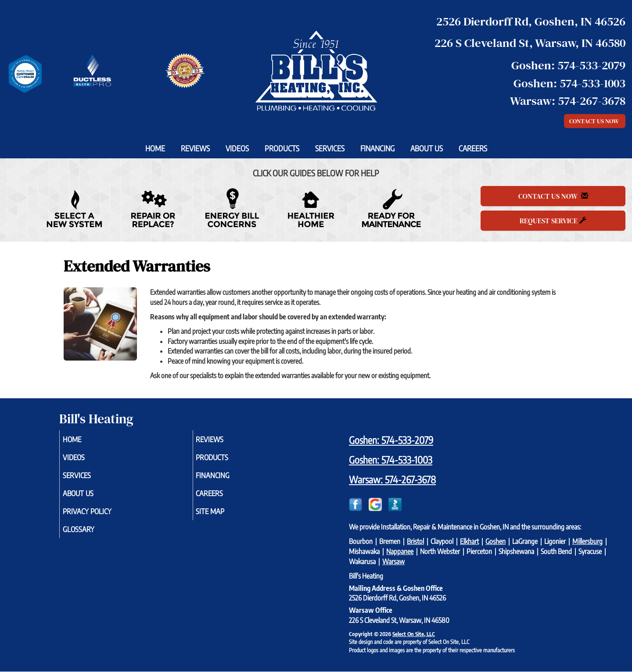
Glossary (91, 536)
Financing (377, 148)
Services (330, 148)
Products (282, 148)
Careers (473, 148)
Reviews (195, 148)
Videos (237, 148)
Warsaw (393, 561)
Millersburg (587, 541)
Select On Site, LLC (414, 634)
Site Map (223, 517)
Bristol (415, 541)
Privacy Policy (100, 517)
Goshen (496, 541)
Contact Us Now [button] (595, 121)
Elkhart (469, 541)
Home (155, 148)
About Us (427, 148)
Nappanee (400, 551)
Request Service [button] (553, 221)
